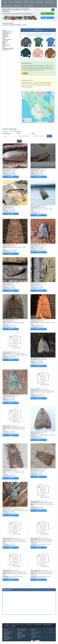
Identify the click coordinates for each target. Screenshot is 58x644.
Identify (26, 2)
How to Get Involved (20, 633)
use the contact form (38, 85)
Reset (19, 141)
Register (19, 638)
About (11, 2)
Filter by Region (6, 133)
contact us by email (26, 85)
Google (45, 122)
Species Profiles (8, 6)
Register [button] (44, 18)
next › (31, 586)
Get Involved (18, 2)
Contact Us (7, 626)
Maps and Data (49, 2)
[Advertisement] (29, 603)
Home (5, 2)
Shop (25, 6)
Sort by (19, 133)
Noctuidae (9, 30)
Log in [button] (44, 13)
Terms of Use (29, 625)
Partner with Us (21, 636)
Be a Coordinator (22, 635)
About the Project (8, 632)
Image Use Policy (47, 625)
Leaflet (38, 122)
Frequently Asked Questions (8, 639)
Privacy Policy (38, 625)
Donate (30, 6)
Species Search (18, 6)
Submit (49, 136)
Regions (32, 2)
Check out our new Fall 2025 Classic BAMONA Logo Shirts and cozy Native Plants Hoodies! (38, 34)
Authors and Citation (7, 634)
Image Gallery (39, 2)
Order (33, 133)
